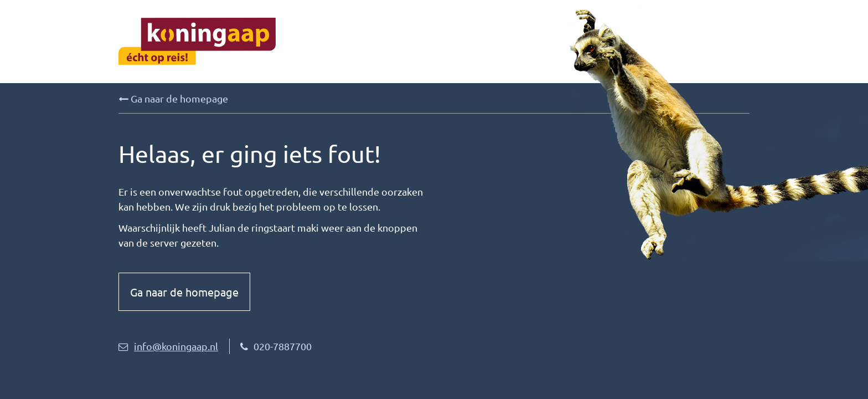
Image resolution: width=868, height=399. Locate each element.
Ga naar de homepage (173, 99)
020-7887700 (276, 346)
